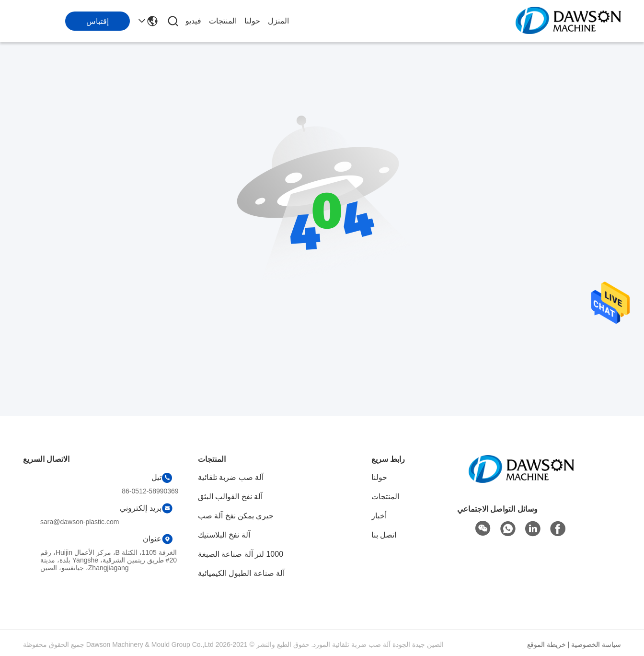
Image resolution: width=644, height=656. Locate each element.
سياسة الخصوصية (596, 644)
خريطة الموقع (546, 644)
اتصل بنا (384, 535)
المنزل (278, 21)
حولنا (252, 21)
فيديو (193, 21)
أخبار (379, 516)
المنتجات (223, 21)
